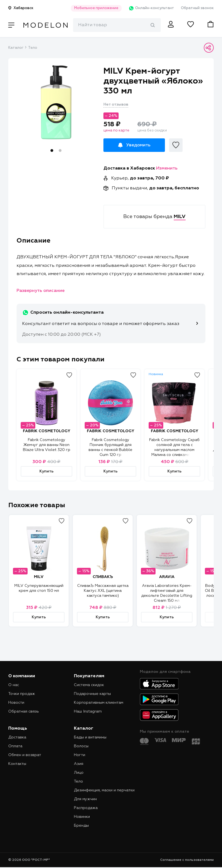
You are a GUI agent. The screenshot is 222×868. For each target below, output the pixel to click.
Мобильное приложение (96, 8)
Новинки (82, 817)
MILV (39, 577)
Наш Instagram (88, 711)
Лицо (79, 773)
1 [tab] (52, 151)
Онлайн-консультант (151, 8)
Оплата (15, 746)
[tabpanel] (56, 102)
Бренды (81, 826)
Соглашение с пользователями (187, 860)
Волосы (81, 746)
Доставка (17, 737)
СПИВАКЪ (103, 577)
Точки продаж (22, 694)
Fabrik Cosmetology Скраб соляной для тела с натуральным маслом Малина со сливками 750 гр (174, 450)
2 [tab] (60, 151)
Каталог (16, 48)
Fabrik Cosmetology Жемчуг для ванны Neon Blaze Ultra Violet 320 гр (47, 445)
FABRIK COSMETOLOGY (47, 431)
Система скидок (89, 685)
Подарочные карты (92, 694)
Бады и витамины (90, 737)
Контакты (17, 764)
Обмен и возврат (25, 755)
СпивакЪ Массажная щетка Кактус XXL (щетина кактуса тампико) (103, 591)
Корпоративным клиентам (99, 703)
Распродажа (86, 808)
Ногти (80, 755)
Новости (16, 703)
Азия (79, 764)
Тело (33, 48)
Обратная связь (24, 711)
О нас (14, 685)
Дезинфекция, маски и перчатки (104, 790)
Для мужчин (85, 799)
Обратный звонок (197, 8)
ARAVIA (167, 577)
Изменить (167, 168)
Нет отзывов (116, 104)
